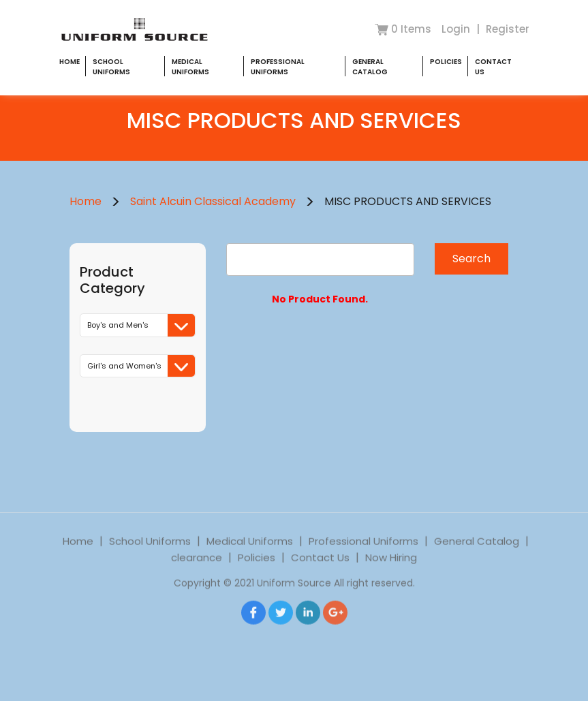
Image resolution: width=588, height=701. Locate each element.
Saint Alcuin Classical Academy (213, 201)
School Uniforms (111, 67)
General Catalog (370, 67)
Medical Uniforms (190, 67)
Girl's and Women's (141, 366)
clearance (197, 569)
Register (508, 29)
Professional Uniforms (278, 67)
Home (69, 62)
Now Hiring (391, 569)
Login (457, 29)
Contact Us (320, 569)
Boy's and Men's (141, 325)
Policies (446, 62)
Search (471, 259)
